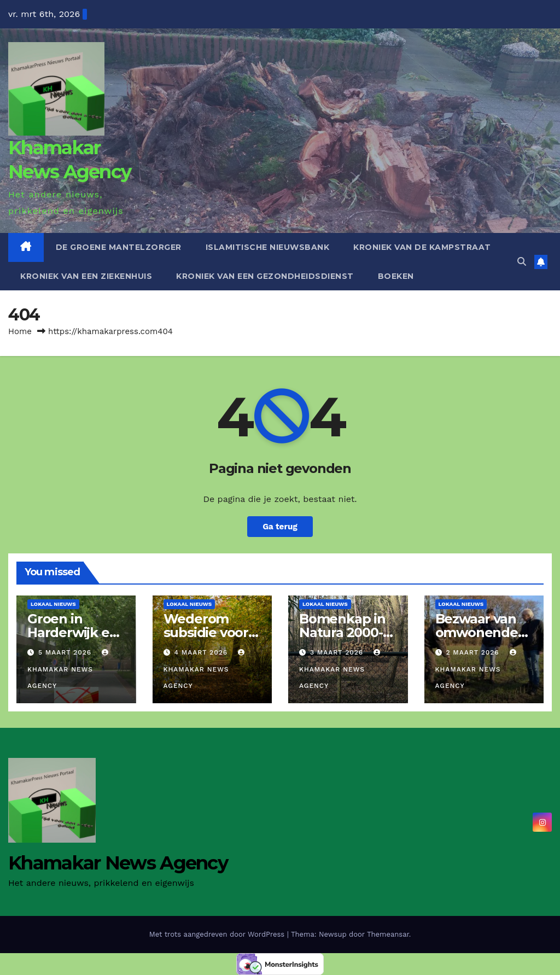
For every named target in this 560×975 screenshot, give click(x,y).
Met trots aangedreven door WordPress (218, 934)
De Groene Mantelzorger (119, 247)
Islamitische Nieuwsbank (268, 247)
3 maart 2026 (338, 652)
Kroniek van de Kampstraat (422, 247)
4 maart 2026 (202, 652)
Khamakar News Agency (69, 669)
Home (20, 331)
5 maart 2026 (66, 652)
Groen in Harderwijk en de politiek (72, 632)
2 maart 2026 (474, 652)
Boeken (396, 276)
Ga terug (280, 527)
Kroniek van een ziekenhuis (86, 276)
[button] (522, 262)
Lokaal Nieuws (53, 604)
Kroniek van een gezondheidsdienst (265, 276)
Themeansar (388, 934)
